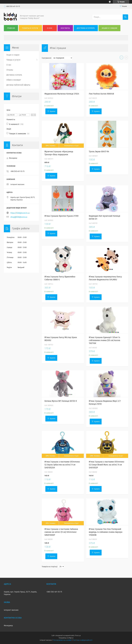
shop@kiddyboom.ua (19, 217)
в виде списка (126, 58)
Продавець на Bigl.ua (66, 638)
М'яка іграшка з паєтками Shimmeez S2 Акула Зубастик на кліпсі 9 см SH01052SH (62, 465)
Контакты (65, 28)
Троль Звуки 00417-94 (99, 152)
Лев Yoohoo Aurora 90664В (101, 94)
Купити (53, 111)
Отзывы (10, 70)
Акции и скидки (109, 28)
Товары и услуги (30, 28)
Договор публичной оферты (18, 85)
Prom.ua (78, 636)
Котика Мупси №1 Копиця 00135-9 (61, 401)
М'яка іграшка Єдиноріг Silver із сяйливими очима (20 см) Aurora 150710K (104, 340)
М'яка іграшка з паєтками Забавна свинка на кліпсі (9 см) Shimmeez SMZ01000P (61, 532)
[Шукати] (125, 17)
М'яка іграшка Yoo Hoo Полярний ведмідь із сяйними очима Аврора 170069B (106, 532)
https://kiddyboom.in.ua (20, 213)
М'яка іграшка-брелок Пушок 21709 (61, 216)
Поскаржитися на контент (62, 640)
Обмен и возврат (14, 80)
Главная (11, 28)
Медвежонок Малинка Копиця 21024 (62, 94)
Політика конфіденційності (83, 640)
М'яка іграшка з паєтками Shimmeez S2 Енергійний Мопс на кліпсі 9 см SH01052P (106, 465)
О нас (50, 28)
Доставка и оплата (86, 28)
